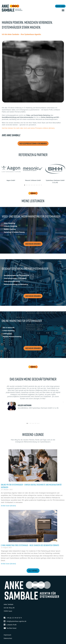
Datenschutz (8, 638)
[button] (63, 10)
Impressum (7, 635)
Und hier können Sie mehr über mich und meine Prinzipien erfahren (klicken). (28, 128)
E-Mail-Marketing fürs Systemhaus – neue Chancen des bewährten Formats (30, 545)
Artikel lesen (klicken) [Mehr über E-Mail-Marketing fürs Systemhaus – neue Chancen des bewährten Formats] (8, 564)
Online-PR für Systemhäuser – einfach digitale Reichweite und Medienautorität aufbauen (31, 486)
